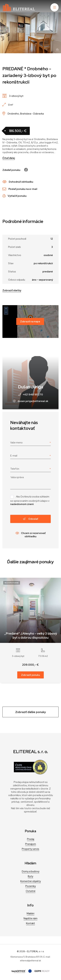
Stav (11, 263)
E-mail (14, 456)
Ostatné (31, 891)
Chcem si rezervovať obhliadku (30, 535)
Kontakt (30, 923)
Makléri (30, 913)
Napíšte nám (30, 918)
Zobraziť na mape (30, 321)
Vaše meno (16, 443)
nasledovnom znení (22, 504)
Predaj (31, 839)
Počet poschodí (17, 239)
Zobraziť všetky (12, 290)
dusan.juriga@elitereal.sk (33, 401)
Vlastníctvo (15, 255)
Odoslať (30, 519)
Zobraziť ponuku (30, 675)
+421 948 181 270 (33, 395)
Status (12, 272)
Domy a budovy (31, 871)
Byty (30, 876)
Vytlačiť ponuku (14, 196)
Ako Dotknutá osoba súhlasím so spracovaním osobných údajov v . (30, 500)
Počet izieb (14, 247)
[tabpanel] (30, 33)
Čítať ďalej (9, 158)
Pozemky (31, 886)
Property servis (30, 849)
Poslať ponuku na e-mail (20, 189)
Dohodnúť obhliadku (18, 182)
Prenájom (31, 844)
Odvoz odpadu (17, 280)
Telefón (15, 469)
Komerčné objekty (31, 881)
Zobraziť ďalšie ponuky (31, 712)
